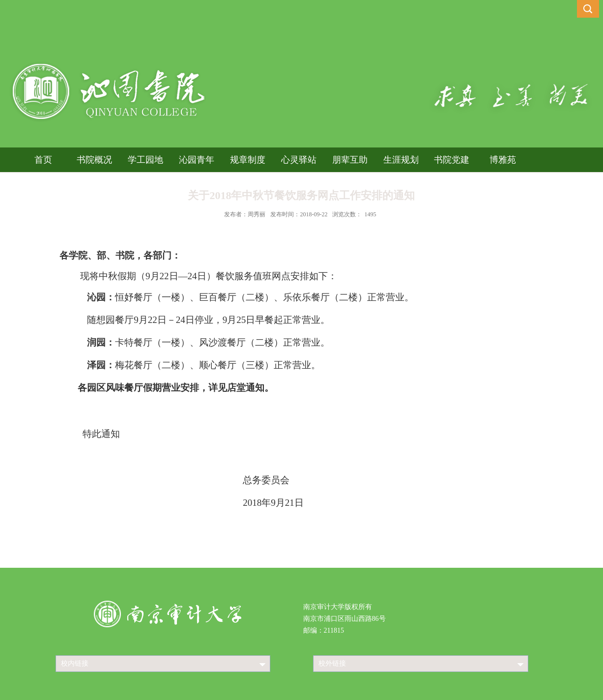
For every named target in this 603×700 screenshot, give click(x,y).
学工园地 (145, 160)
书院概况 (94, 160)
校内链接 (75, 663)
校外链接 (332, 663)
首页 (43, 160)
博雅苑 (503, 160)
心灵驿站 (299, 160)
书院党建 (452, 160)
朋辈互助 (350, 160)
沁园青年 (197, 160)
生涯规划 (401, 160)
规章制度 (248, 160)
